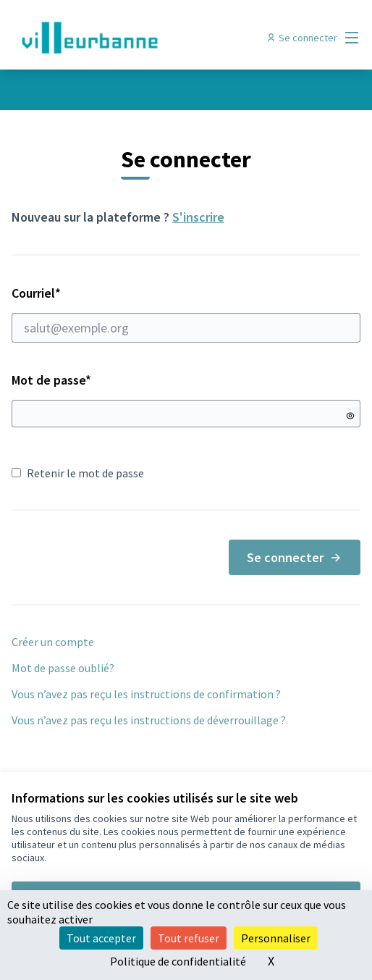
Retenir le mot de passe (78, 473)
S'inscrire (198, 217)
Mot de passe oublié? (63, 668)
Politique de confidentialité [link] (178, 961)
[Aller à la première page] (141, 38)
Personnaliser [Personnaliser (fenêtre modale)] (276, 938)
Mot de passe (51, 380)
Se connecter (295, 557)
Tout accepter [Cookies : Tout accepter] (101, 938)
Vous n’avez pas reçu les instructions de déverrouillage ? (149, 720)
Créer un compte (53, 642)
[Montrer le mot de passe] (350, 416)
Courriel (186, 314)
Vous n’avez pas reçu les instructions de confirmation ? (146, 694)
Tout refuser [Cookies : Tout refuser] (189, 938)
